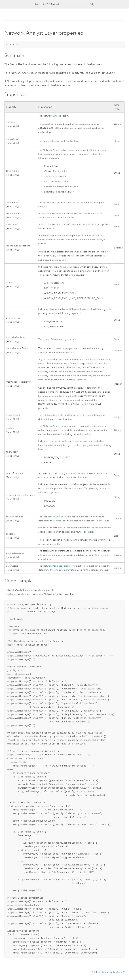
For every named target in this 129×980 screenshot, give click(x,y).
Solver (55, 518)
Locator (56, 428)
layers (90, 534)
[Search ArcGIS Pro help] (61, 4)
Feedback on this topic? (110, 974)
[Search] (92, 4)
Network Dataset (52, 115)
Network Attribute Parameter (58, 568)
